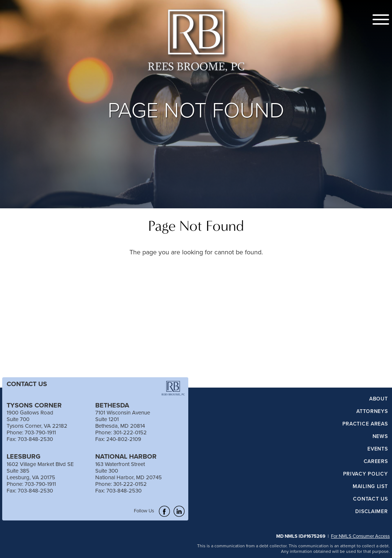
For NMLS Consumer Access (360, 536)
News (380, 437)
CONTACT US (27, 384)
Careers (376, 462)
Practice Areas (365, 424)
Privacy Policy (366, 474)
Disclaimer (371, 512)
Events (377, 449)
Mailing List (370, 487)
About (379, 399)
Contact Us (370, 499)
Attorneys (372, 412)
